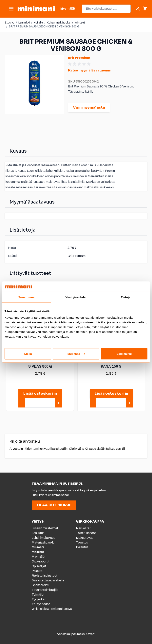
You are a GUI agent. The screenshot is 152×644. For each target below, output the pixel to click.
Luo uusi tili (118, 449)
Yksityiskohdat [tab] (76, 297)
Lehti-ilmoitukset (43, 538)
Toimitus (82, 542)
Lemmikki (24, 23)
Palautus (82, 547)
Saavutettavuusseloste (48, 580)
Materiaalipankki (43, 542)
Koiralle (38, 23)
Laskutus (38, 533)
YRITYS (38, 521)
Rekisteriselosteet (45, 576)
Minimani (38, 547)
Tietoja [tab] (126, 297)
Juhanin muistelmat (45, 528)
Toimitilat (38, 595)
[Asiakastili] (138, 9)
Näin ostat (83, 528)
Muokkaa (76, 353)
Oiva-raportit (41, 561)
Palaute (37, 571)
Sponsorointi (40, 585)
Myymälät (39, 557)
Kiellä (28, 353)
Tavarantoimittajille (45, 590)
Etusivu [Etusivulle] (10, 23)
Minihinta (38, 552)
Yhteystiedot (41, 604)
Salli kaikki (124, 353)
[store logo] (36, 9)
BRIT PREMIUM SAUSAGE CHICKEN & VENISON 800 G (44, 27)
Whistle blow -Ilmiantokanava (52, 609)
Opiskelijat (39, 566)
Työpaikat (39, 599)
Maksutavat (84, 538)
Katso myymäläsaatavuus (89, 70)
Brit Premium (79, 58)
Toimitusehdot (86, 533)
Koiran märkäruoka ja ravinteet (66, 23)
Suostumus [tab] (26, 297)
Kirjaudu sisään (95, 449)
